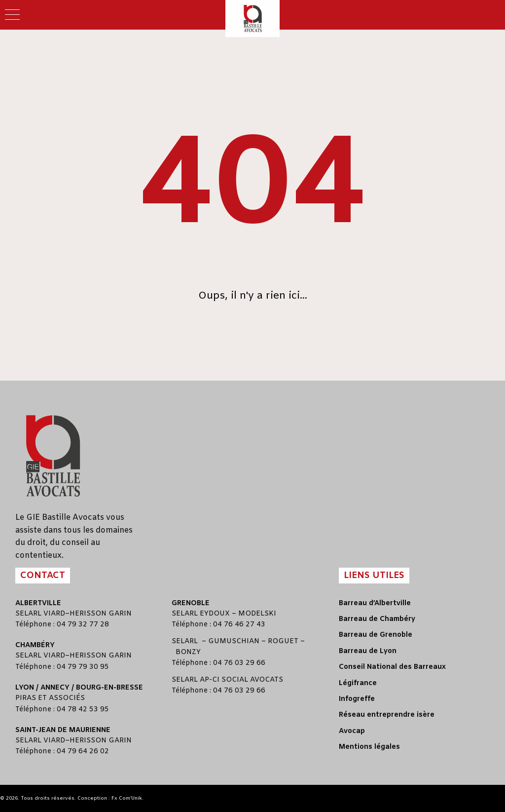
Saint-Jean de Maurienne (63, 730)
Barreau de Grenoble (376, 635)
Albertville (38, 603)
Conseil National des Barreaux (392, 667)
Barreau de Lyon (368, 651)
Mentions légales (369, 747)
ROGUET (283, 641)
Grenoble (191, 603)
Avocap (352, 731)
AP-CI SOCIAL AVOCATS (241, 680)
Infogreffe (357, 699)
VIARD (54, 614)
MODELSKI (257, 614)
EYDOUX (215, 614)
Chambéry (35, 645)
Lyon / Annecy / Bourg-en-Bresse (79, 688)
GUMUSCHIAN (234, 641)
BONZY (188, 652)
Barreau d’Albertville (375, 603)
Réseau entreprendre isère (387, 715)
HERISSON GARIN (101, 614)
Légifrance (358, 683)
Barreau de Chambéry (377, 619)
